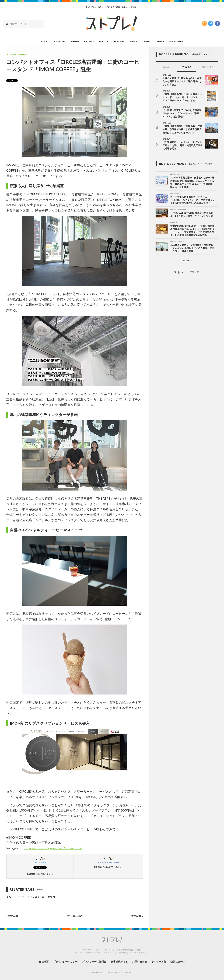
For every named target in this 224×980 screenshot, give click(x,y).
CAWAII (147, 41)
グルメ (10, 897)
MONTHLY (207, 67)
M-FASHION (176, 41)
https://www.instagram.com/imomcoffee (53, 848)
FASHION (119, 41)
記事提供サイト (119, 962)
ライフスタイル (36, 897)
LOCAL (45, 41)
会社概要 (44, 962)
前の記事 (12, 916)
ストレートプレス (187, 272)
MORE (187, 261)
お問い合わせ (140, 962)
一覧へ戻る (75, 916)
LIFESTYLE (60, 41)
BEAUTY (104, 41)
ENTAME (89, 41)
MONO (75, 41)
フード (20, 897)
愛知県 (51, 897)
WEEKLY (187, 67)
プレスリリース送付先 (94, 962)
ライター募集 (159, 962)
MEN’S (160, 41)
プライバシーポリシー (65, 962)
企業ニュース (178, 962)
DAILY (166, 67)
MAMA (133, 41)
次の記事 (137, 916)
